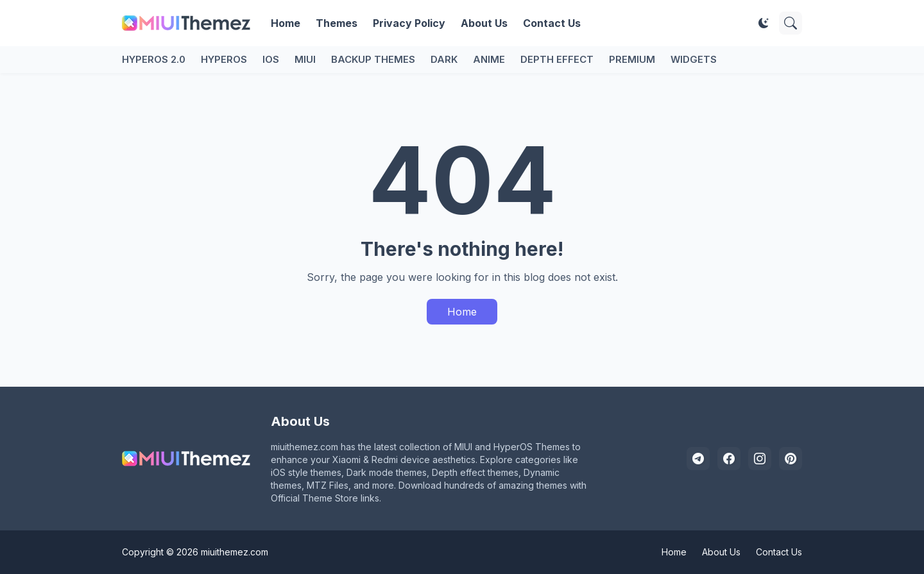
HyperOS (224, 59)
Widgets (694, 59)
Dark (444, 59)
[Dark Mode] (764, 23)
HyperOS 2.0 (154, 59)
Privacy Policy (409, 23)
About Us (484, 23)
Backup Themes (373, 59)
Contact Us (552, 23)
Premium (632, 59)
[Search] (791, 23)
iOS (271, 59)
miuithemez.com (235, 552)
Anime (489, 59)
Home (286, 23)
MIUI (305, 59)
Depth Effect (557, 59)
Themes (337, 23)
